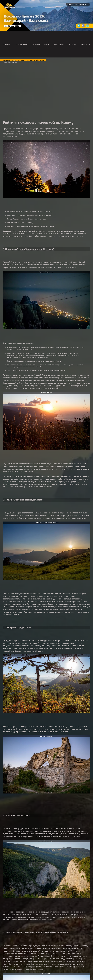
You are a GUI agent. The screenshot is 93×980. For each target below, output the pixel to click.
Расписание (22, 44)
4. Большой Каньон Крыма (17, 816)
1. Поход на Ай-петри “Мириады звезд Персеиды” (29, 249)
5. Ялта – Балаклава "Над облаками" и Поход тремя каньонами (36, 933)
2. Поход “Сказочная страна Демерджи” (24, 500)
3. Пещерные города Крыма (17, 628)
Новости (6, 44)
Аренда (36, 44)
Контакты (86, 44)
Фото (46, 44)
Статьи (73, 44)
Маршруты (59, 44)
